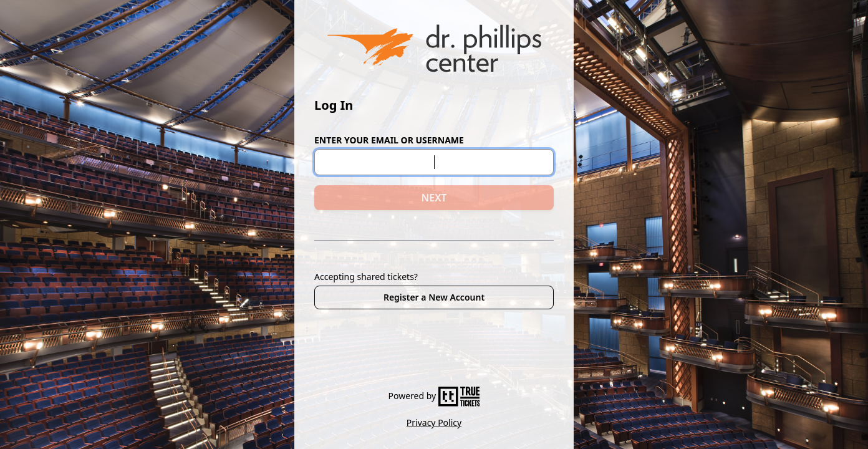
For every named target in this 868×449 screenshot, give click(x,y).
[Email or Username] (434, 162)
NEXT (434, 198)
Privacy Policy (434, 422)
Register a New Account (434, 297)
